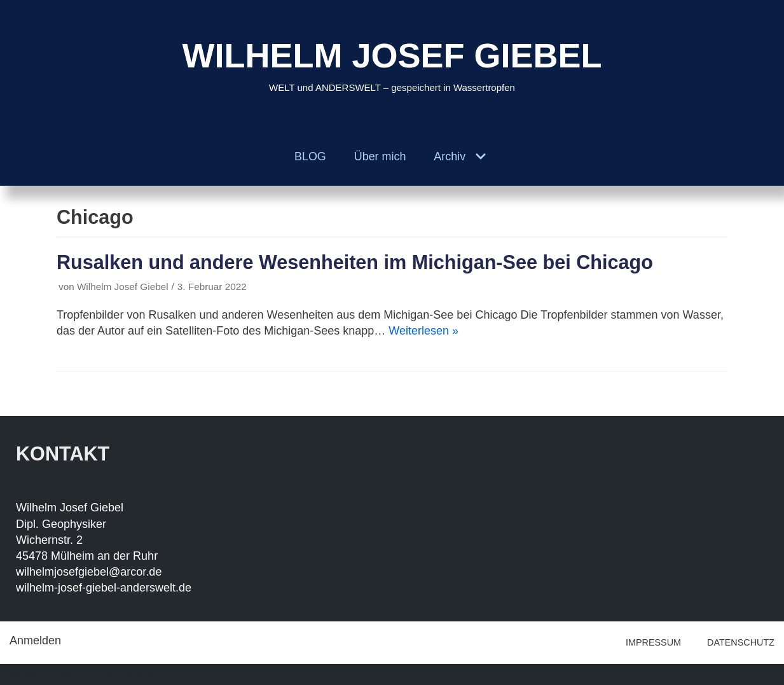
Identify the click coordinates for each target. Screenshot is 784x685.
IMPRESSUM (653, 642)
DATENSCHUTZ (741, 642)
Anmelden (35, 640)
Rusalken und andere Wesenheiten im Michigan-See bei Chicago (355, 262)
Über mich (380, 156)
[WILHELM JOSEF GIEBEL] (392, 64)
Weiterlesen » (423, 331)
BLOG (310, 156)
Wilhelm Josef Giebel (123, 287)
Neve (23, 674)
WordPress (154, 674)
